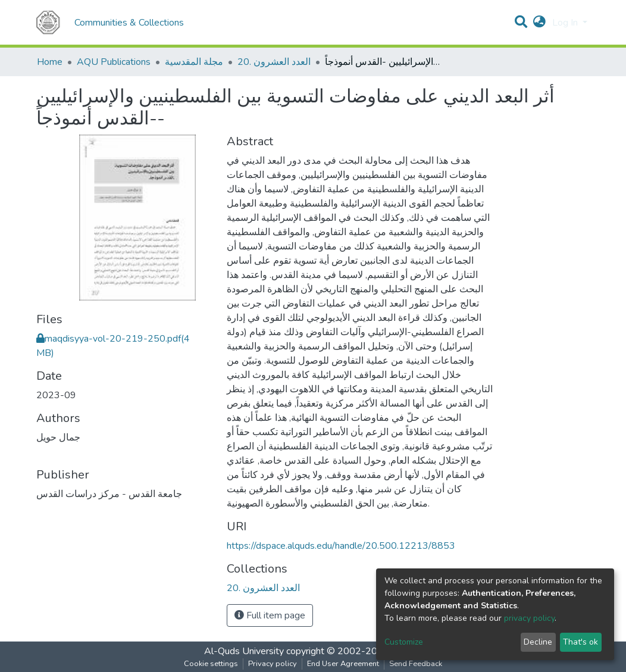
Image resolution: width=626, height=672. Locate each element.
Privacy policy (273, 664)
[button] (539, 23)
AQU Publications (114, 62)
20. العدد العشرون (274, 62)
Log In (566, 23)
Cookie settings (211, 664)
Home (50, 62)
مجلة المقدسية (194, 62)
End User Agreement (343, 664)
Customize (404, 642)
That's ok (580, 642)
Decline (538, 642)
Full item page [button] (270, 615)
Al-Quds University (244, 651)
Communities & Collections (129, 23)
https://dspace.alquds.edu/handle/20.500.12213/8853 (341, 546)
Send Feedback (416, 664)
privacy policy (529, 618)
